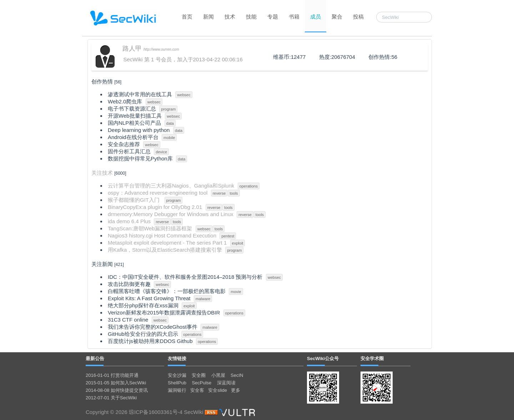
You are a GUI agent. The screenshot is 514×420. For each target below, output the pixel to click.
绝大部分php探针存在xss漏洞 (143, 305)
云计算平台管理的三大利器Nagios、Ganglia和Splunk (171, 186)
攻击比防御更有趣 (129, 284)
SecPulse (201, 383)
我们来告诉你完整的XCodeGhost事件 (153, 327)
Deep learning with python (139, 130)
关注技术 (102, 173)
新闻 (208, 17)
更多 (236, 390)
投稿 (358, 17)
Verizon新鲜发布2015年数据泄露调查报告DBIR (164, 313)
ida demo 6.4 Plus (129, 221)
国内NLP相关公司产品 (134, 123)
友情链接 (177, 358)
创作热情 (102, 81)
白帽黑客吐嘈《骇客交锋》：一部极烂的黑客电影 (167, 291)
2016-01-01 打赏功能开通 (112, 375)
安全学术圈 (372, 358)
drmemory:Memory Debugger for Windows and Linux (171, 214)
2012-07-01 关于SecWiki (111, 398)
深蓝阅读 (226, 383)
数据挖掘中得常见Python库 (140, 158)
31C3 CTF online (128, 320)
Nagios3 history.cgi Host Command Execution (162, 235)
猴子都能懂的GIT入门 (134, 200)
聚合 (337, 17)
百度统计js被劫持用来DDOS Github (150, 341)
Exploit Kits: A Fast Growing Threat (149, 298)
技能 (251, 17)
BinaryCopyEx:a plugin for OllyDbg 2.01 (155, 207)
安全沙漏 (177, 375)
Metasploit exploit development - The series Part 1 (167, 243)
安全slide (218, 390)
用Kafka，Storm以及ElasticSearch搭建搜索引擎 (165, 250)
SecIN (237, 375)
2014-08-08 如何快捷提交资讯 (117, 390)
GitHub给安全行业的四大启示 (143, 334)
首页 (187, 17)
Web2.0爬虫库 (125, 101)
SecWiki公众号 (323, 358)
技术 (230, 17)
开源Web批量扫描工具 (135, 116)
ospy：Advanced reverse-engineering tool (158, 193)
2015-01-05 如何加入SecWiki (116, 383)
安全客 (197, 390)
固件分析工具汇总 (129, 151)
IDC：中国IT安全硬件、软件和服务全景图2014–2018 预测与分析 (185, 277)
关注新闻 (102, 264)
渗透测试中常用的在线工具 (140, 94)
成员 (316, 17)
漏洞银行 (177, 390)
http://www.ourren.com (161, 49)
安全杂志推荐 (124, 144)
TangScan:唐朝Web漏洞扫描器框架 (150, 228)
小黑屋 (218, 375)
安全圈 (199, 375)
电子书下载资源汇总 (132, 109)
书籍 (294, 17)
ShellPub (177, 383)
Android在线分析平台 (133, 137)
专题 (273, 17)
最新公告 (95, 358)
